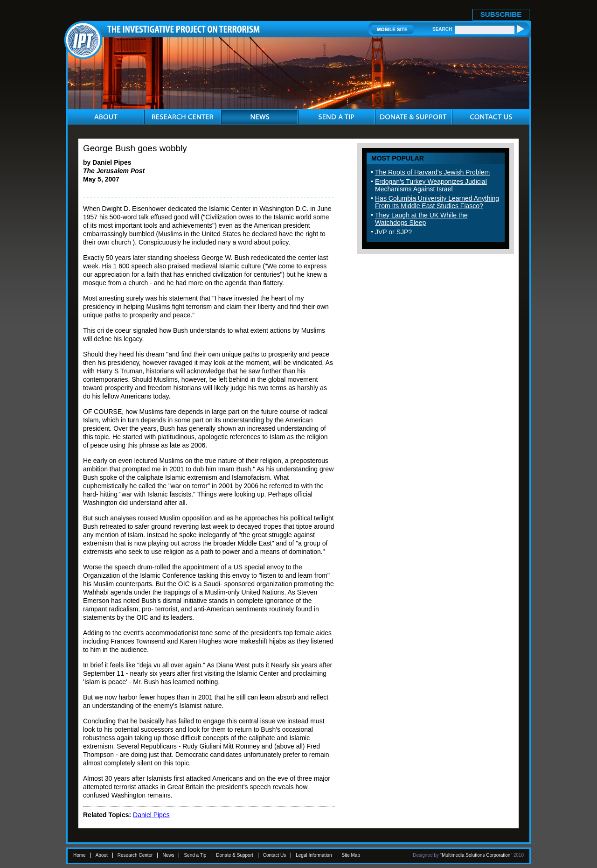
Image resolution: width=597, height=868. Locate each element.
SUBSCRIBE (501, 14)
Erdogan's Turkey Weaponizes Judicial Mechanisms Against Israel (431, 185)
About (102, 855)
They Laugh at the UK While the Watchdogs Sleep (421, 219)
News (168, 855)
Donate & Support (235, 855)
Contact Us (274, 855)
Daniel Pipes (151, 815)
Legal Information (314, 855)
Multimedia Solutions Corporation (476, 855)
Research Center (135, 855)
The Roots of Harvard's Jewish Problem (432, 172)
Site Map (351, 855)
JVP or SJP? (393, 232)
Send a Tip (195, 855)
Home (80, 855)
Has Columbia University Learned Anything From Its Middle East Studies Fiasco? (437, 202)
